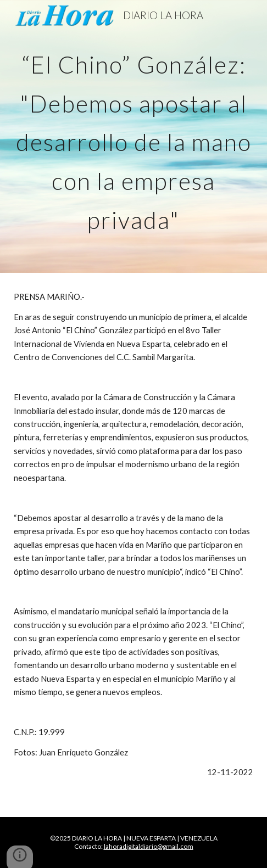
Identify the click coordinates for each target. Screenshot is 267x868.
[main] (133, 136)
